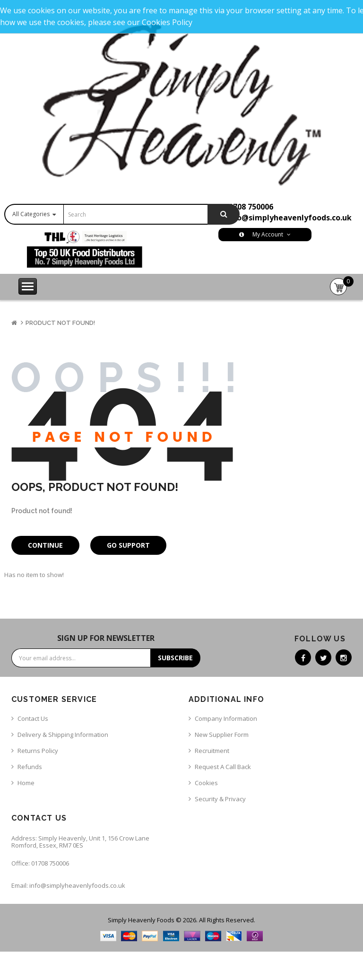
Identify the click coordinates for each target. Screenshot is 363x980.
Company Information (226, 718)
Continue (45, 545)
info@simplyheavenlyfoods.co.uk (289, 218)
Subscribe (175, 658)
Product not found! (60, 323)
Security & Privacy (220, 799)
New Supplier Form (222, 735)
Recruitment (212, 751)
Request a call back (223, 767)
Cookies (206, 783)
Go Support (128, 545)
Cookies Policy (167, 22)
